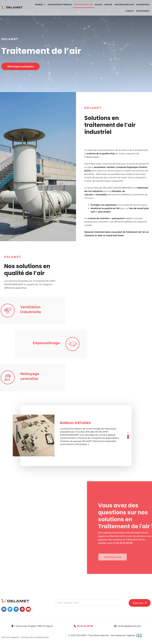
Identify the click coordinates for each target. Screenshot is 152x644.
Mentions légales (10, 637)
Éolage (98, 5)
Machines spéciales (124, 5)
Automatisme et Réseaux (60, 5)
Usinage (108, 5)
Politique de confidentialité (35, 637)
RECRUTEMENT (143, 11)
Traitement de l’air (83, 5)
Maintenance (143, 5)
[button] (128, 433)
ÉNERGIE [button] (40, 5)
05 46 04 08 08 (85, 626)
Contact (130, 11)
